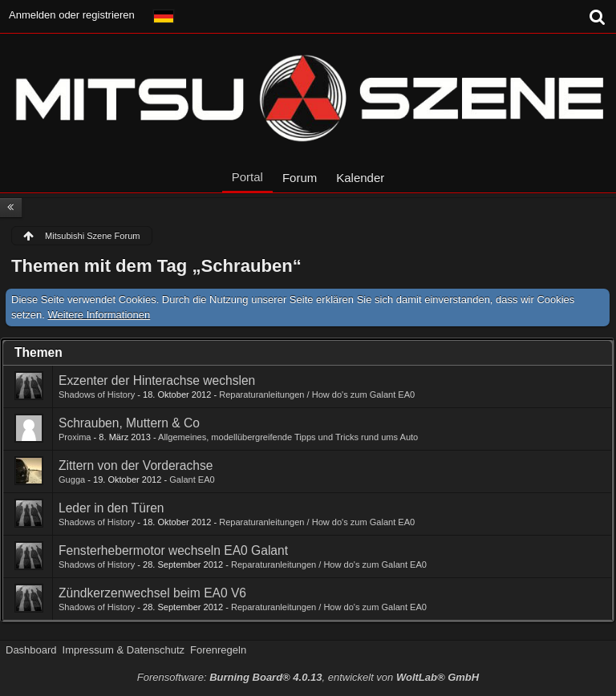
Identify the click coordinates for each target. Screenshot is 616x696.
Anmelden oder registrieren (72, 15)
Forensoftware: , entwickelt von (308, 677)
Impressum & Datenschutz (124, 650)
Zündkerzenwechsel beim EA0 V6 (152, 593)
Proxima (75, 437)
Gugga (72, 480)
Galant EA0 (192, 480)
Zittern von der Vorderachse (136, 465)
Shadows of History (97, 395)
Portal (247, 177)
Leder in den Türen (111, 508)
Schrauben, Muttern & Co (129, 423)
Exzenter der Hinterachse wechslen (157, 380)
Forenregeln (218, 650)
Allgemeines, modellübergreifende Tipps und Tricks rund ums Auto (288, 437)
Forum (300, 178)
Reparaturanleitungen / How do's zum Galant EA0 (317, 395)
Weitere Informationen (99, 315)
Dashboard (31, 650)
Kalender (360, 178)
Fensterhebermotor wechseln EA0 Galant (173, 550)
